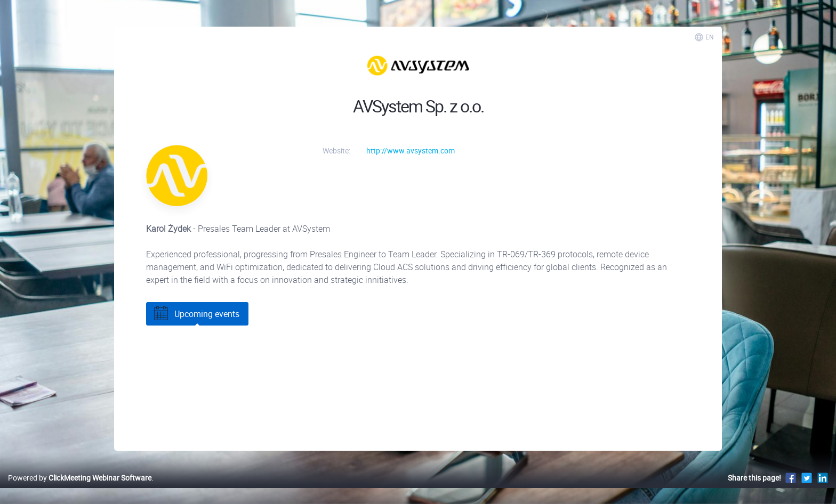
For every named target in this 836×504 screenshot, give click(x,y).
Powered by (80, 478)
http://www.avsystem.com (411, 151)
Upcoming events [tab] (196, 314)
